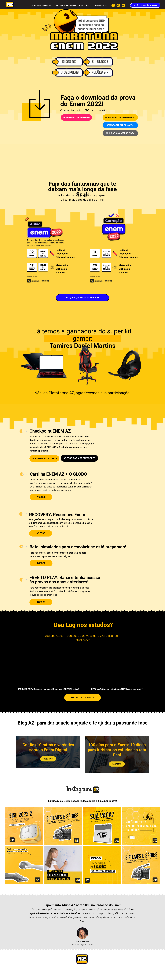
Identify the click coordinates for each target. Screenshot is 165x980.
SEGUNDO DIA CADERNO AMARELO (120, 117)
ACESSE (41, 563)
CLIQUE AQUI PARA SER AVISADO (82, 298)
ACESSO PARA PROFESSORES (79, 458)
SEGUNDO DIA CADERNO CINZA (120, 133)
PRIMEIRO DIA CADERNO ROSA (76, 117)
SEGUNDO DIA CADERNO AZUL (120, 125)
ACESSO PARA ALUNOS (44, 458)
